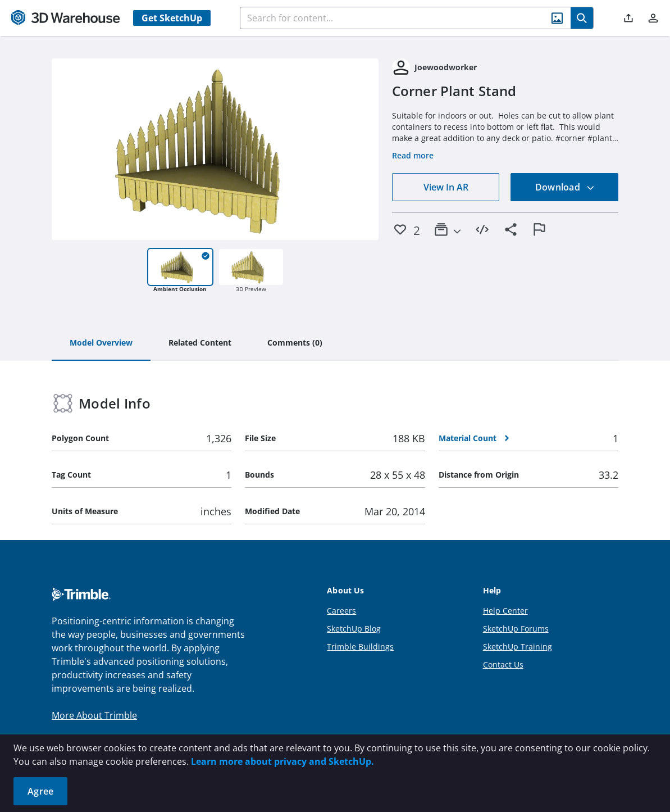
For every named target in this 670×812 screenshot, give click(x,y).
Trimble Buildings (360, 647)
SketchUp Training (518, 647)
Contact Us (503, 664)
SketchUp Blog (354, 629)
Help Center (505, 611)
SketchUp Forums (516, 629)
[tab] (101, 343)
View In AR (446, 187)
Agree (40, 791)
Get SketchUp (172, 18)
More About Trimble (94, 715)
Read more (413, 155)
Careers (341, 611)
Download (565, 187)
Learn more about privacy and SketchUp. (282, 761)
